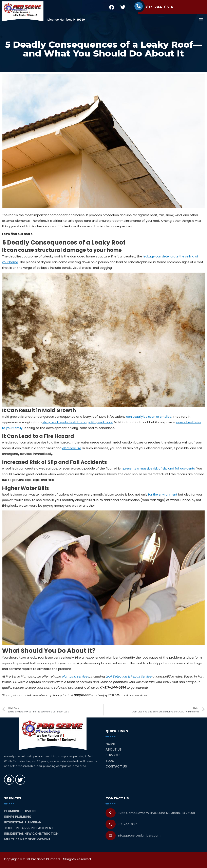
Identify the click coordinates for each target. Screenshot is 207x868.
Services (113, 755)
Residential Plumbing (23, 822)
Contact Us (116, 766)
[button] (201, 19)
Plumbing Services (20, 811)
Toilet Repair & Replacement (29, 828)
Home (110, 744)
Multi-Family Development (27, 839)
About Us (114, 749)
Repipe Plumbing (18, 817)
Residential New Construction (31, 834)
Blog (110, 761)
